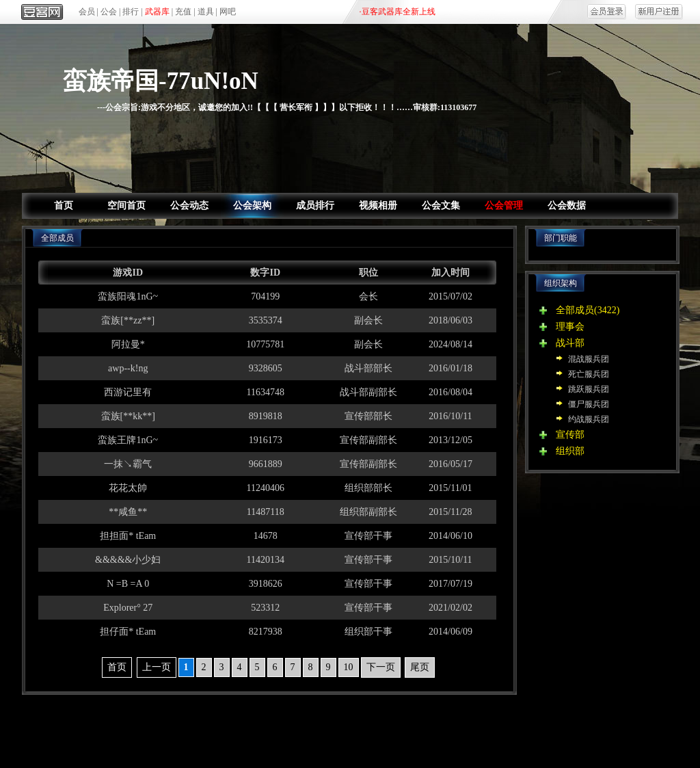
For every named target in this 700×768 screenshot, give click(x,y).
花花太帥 (128, 488)
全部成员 (575, 310)
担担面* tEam (128, 536)
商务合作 (429, 727)
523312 (265, 608)
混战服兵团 (589, 359)
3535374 (266, 320)
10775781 (265, 344)
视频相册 (378, 206)
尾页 (420, 667)
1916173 (266, 440)
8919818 (266, 416)
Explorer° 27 (128, 608)
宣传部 (570, 435)
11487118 (266, 512)
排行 (131, 12)
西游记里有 (128, 392)
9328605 (266, 368)
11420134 (266, 560)
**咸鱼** (128, 512)
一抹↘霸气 (128, 464)
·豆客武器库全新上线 (398, 12)
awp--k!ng (128, 368)
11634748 (266, 392)
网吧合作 (376, 727)
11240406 (266, 488)
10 (349, 667)
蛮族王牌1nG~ (128, 440)
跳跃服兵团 (589, 389)
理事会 (570, 327)
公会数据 (567, 206)
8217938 (266, 632)
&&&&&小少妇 (128, 560)
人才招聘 (481, 727)
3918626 (266, 584)
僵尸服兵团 (589, 404)
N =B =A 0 (128, 584)
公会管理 (504, 206)
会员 (87, 12)
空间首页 (126, 206)
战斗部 (570, 343)
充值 (183, 12)
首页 (64, 206)
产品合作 (271, 727)
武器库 (157, 12)
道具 (206, 12)
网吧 (228, 12)
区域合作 (324, 727)
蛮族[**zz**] (128, 320)
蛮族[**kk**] (128, 416)
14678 (266, 536)
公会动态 (189, 206)
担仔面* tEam (128, 632)
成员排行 (315, 206)
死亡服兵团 (589, 374)
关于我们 (219, 727)
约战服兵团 (589, 419)
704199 (265, 296)
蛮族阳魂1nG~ (128, 296)
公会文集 (441, 206)
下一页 (381, 667)
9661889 (266, 464)
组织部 (570, 451)
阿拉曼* (128, 344)
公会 (109, 12)
